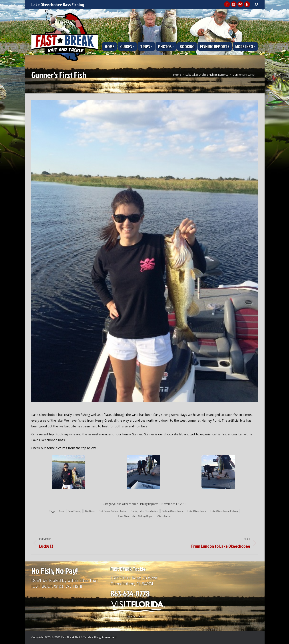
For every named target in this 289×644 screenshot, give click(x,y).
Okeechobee (164, 516)
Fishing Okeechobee (173, 511)
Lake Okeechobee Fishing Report (136, 516)
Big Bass (90, 511)
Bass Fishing (75, 511)
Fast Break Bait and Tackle (113, 511)
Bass (61, 511)
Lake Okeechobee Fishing (224, 511)
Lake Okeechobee (197, 511)
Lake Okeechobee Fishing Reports (137, 504)
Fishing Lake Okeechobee (144, 511)
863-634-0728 (130, 593)
